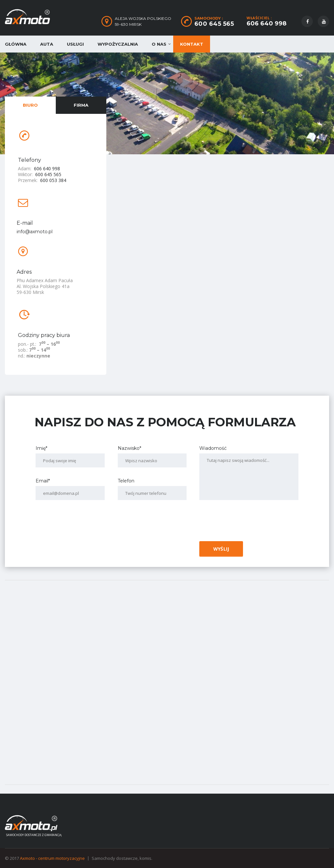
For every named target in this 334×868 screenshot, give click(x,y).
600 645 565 (214, 24)
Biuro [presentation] (30, 105)
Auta (47, 44)
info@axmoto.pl (35, 232)
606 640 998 (266, 23)
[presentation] (247, 523)
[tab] (30, 105)
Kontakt (192, 44)
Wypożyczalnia (118, 44)
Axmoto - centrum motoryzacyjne (52, 858)
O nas (159, 44)
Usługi (75, 44)
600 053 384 (53, 180)
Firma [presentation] (81, 105)
